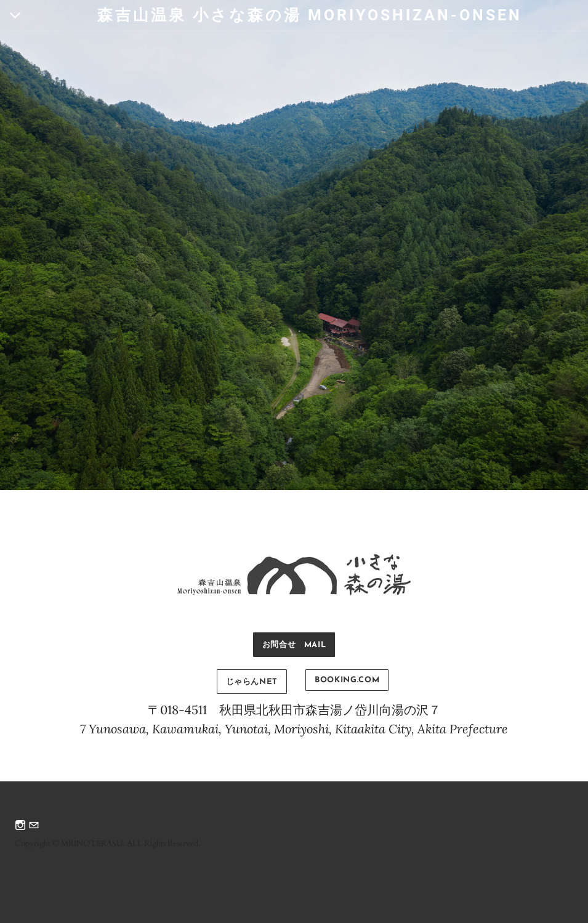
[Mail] (34, 826)
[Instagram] (20, 826)
